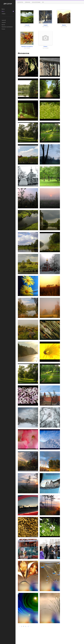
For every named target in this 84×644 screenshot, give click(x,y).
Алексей (4, 20)
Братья (3, 25)
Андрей (4, 22)
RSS (43, 2)
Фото (8, 11)
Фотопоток (20, 2)
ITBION (4, 14)
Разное (3, 29)
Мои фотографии (36, 2)
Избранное (28, 2)
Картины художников (7, 27)
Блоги (3, 9)
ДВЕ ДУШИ (8, 4)
